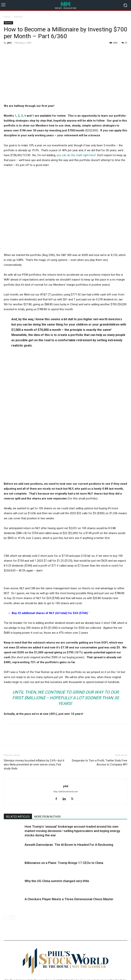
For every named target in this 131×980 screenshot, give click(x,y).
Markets (18, 17)
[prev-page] (6, 828)
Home (7, 17)
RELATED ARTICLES (18, 727)
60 (124, 43)
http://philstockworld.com (65, 702)
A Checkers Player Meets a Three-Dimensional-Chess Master (69, 809)
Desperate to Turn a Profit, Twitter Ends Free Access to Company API (100, 673)
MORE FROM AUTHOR (47, 727)
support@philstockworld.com (73, 939)
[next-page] (12, 828)
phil (9, 43)
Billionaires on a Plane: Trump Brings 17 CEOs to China (64, 773)
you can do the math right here (76, 155)
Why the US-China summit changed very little (57, 791)
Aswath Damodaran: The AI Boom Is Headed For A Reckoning (69, 755)
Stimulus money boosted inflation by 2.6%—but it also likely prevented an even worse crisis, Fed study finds (34, 675)
